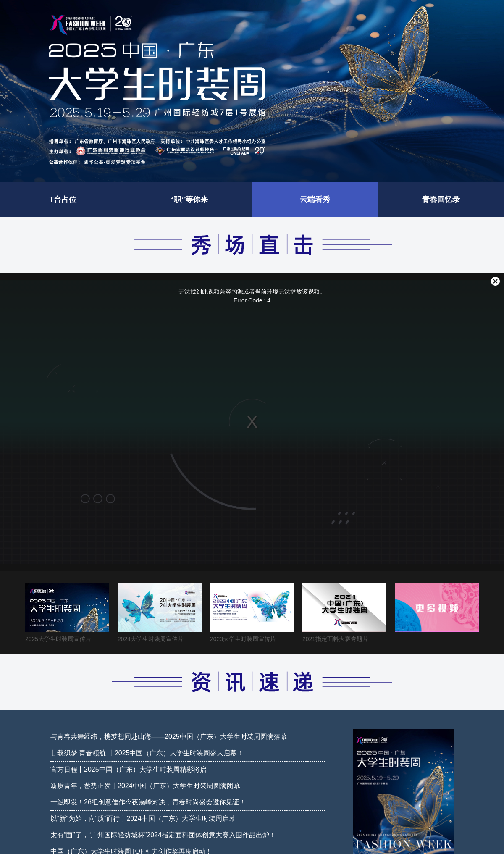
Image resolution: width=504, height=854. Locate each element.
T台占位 (63, 200)
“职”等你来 (189, 200)
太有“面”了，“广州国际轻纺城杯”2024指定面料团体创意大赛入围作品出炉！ (163, 835)
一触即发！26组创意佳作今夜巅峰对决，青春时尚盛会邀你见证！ (148, 802)
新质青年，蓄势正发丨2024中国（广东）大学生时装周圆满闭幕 (145, 786)
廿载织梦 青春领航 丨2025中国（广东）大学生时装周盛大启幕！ (147, 753)
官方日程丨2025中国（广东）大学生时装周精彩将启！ (132, 769)
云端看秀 (315, 200)
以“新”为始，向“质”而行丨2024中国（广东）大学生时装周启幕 (143, 819)
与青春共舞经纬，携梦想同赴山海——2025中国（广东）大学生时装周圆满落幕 (169, 737)
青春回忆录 (441, 200)
